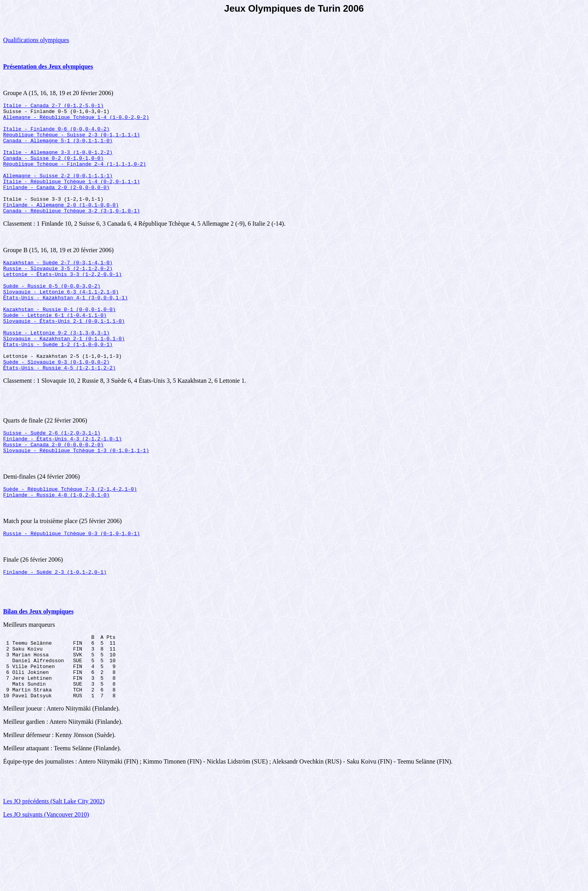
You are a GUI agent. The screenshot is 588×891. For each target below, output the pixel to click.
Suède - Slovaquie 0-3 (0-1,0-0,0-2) (56, 405)
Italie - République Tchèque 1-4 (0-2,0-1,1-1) (72, 198)
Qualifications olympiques (36, 40)
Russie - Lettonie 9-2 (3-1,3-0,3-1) (56, 370)
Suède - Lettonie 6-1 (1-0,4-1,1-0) (55, 349)
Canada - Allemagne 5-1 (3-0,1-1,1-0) (58, 148)
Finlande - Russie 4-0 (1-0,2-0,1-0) (56, 546)
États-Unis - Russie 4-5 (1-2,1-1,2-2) (59, 412)
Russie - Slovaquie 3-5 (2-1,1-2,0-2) (58, 293)
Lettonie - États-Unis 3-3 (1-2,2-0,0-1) (62, 300)
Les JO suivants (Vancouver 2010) (46, 881)
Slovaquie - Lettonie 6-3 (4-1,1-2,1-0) (61, 321)
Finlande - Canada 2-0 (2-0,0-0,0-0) (56, 205)
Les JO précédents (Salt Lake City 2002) (54, 868)
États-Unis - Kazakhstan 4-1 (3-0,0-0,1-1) (65, 328)
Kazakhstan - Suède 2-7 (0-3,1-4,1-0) (58, 286)
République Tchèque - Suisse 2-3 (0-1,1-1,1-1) (72, 141)
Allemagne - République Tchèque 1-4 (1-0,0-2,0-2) (76, 120)
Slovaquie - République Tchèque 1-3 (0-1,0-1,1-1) (76, 499)
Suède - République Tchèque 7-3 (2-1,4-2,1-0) (70, 539)
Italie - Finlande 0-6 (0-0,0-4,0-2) (56, 134)
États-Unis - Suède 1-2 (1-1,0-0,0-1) (58, 384)
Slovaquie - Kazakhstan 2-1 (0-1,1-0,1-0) (64, 377)
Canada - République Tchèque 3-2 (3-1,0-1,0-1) (72, 233)
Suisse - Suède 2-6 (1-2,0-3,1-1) (52, 478)
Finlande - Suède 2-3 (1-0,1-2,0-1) (55, 626)
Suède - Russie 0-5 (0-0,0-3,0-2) (52, 314)
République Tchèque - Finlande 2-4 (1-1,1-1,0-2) (75, 177)
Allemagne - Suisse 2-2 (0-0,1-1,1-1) (58, 191)
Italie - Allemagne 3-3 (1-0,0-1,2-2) (58, 163)
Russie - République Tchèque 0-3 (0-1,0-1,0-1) (72, 586)
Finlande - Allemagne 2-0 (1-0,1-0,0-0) (61, 226)
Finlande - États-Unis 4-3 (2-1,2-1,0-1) (62, 485)
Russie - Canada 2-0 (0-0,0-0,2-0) (53, 492)
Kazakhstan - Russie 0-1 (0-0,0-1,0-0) (59, 342)
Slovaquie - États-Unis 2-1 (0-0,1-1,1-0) (64, 356)
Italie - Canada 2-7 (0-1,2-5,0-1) (53, 106)
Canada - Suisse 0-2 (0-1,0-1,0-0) (53, 170)
